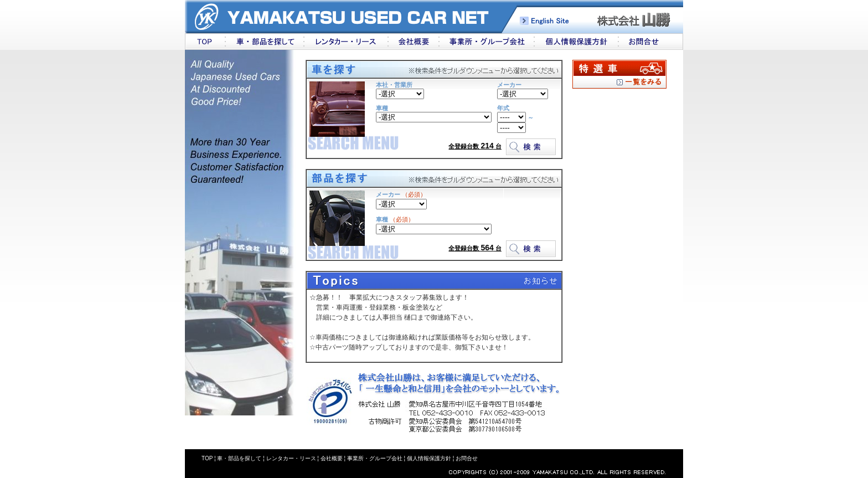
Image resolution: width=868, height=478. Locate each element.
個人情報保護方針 (428, 458)
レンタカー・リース (291, 458)
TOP (207, 458)
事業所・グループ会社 (375, 458)
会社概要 (332, 458)
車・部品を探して (239, 458)
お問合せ (467, 458)
